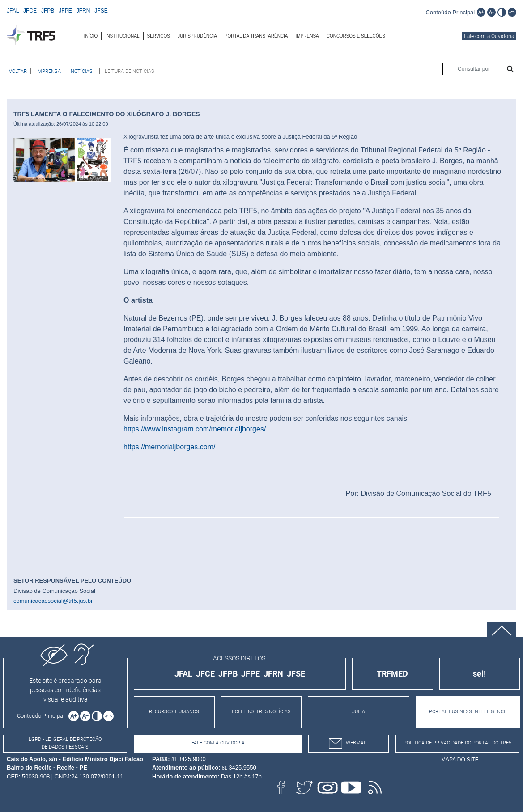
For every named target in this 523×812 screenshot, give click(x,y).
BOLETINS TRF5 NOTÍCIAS (261, 712)
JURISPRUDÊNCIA (197, 36)
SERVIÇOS (159, 36)
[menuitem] (91, 36)
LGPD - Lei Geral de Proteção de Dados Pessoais (65, 743)
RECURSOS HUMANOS (174, 712)
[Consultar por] (479, 69)
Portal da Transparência (256, 36)
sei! (479, 674)
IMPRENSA (307, 36)
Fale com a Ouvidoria (489, 36)
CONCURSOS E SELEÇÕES (356, 36)
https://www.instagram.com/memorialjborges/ (195, 429)
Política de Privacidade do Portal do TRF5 (457, 743)
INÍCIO (91, 36)
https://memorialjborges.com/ (169, 447)
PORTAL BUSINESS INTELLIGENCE (468, 712)
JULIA (359, 712)
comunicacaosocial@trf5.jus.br (53, 601)
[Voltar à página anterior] (18, 71)
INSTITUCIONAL (122, 36)
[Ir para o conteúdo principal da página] (450, 12)
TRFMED (392, 674)
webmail (348, 743)
